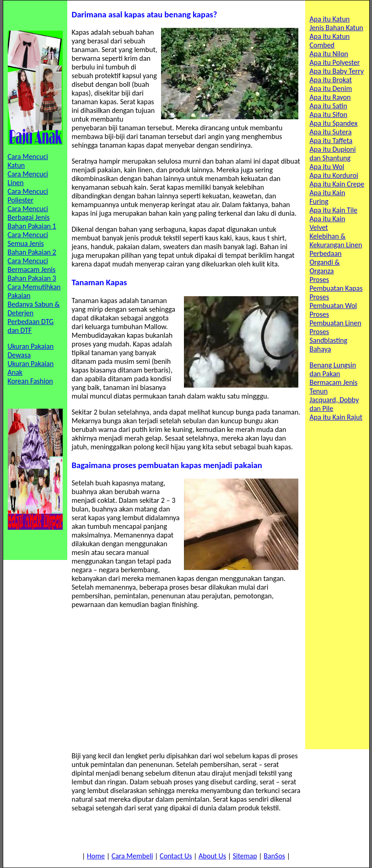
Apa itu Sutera (331, 132)
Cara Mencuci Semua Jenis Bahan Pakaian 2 (32, 243)
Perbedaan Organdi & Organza (326, 262)
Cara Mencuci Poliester (28, 196)
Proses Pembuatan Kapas (336, 284)
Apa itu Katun (330, 19)
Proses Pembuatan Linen (336, 319)
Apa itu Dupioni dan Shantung (333, 154)
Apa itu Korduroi (334, 175)
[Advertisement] (186, 680)
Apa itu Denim (331, 88)
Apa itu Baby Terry (337, 71)
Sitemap (245, 856)
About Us (212, 856)
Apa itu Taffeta (331, 141)
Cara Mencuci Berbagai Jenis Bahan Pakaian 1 (32, 217)
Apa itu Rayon (330, 97)
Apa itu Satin (329, 106)
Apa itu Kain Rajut (336, 417)
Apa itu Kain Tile (334, 210)
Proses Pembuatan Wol (334, 301)
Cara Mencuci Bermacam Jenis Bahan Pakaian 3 (32, 269)
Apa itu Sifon (329, 114)
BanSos (274, 856)
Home (96, 856)
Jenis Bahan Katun (337, 28)
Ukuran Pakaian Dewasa (31, 351)
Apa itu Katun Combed (330, 41)
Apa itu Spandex (334, 123)
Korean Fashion (30, 381)
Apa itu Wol (327, 167)
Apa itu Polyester (335, 62)
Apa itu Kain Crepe (337, 184)
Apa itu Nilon (329, 54)
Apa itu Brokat (331, 80)
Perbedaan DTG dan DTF (31, 326)
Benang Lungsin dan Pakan (333, 369)
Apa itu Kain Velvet (328, 223)
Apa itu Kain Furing (328, 197)
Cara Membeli (132, 856)
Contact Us (176, 856)
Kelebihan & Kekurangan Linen (336, 240)
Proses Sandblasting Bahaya (329, 340)
